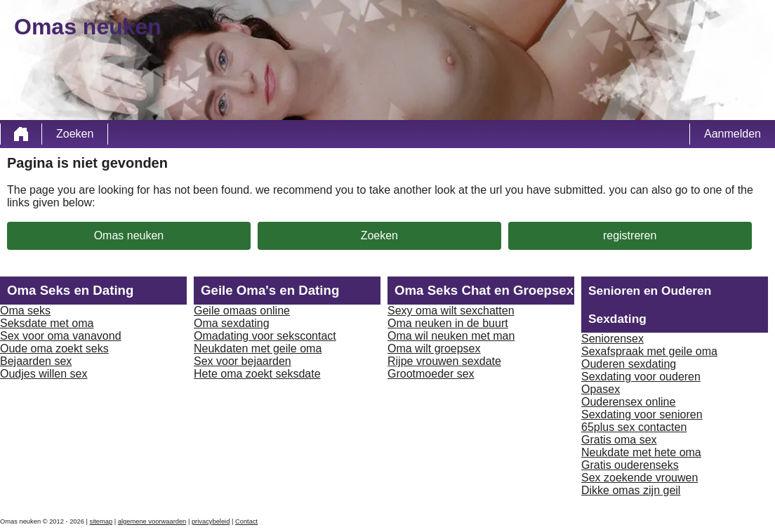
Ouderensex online (628, 402)
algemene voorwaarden (152, 521)
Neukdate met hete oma (641, 452)
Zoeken (75, 134)
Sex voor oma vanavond (61, 336)
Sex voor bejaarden (243, 361)
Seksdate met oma (47, 323)
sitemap (101, 521)
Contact (246, 521)
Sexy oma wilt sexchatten (451, 311)
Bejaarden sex (36, 361)
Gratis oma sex (619, 440)
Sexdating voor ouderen (641, 377)
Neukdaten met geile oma (258, 348)
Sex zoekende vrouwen (640, 478)
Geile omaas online (242, 311)
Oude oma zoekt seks (54, 348)
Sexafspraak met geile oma (649, 351)
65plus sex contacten (634, 427)
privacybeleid (211, 521)
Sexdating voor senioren (642, 414)
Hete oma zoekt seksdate (257, 374)
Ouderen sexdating (629, 364)
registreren (630, 235)
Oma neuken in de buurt (448, 323)
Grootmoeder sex (431, 374)
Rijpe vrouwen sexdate (444, 361)
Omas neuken (129, 235)
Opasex (601, 389)
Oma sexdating (232, 323)
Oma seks (25, 311)
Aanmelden (733, 134)
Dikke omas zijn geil (631, 490)
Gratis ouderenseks (630, 465)
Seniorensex (612, 339)
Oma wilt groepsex (434, 348)
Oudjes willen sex (44, 374)
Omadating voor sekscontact (265, 336)
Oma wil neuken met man (451, 336)
